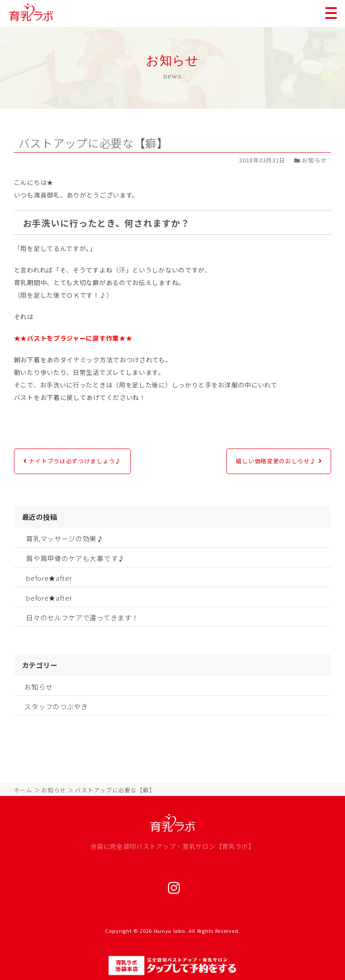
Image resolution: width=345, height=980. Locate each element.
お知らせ (38, 687)
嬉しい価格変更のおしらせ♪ (276, 461)
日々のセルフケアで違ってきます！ (82, 617)
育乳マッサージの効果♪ (65, 538)
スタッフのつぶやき (56, 706)
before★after (49, 578)
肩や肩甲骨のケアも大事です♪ (75, 558)
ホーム (23, 790)
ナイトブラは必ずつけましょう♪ (75, 461)
